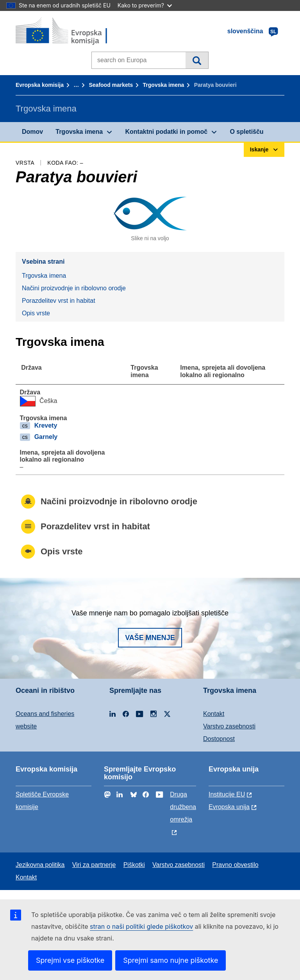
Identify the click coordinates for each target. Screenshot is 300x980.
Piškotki (134, 865)
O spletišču (246, 132)
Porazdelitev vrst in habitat (59, 301)
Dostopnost (219, 739)
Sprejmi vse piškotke (70, 960)
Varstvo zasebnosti (229, 726)
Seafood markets (111, 85)
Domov (32, 132)
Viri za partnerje (94, 865)
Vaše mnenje (150, 638)
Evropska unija (229, 807)
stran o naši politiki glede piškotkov (141, 926)
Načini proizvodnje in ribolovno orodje (74, 288)
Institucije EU (227, 794)
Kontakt (214, 714)
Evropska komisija (40, 85)
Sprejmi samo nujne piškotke (171, 960)
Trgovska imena (164, 85)
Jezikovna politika (40, 865)
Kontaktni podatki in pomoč (166, 132)
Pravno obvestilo (235, 865)
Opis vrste (36, 313)
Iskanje (197, 60)
